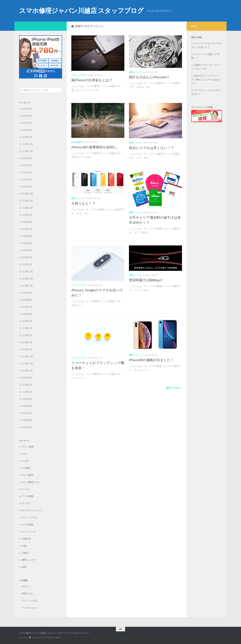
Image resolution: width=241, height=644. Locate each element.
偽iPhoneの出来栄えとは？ (92, 80)
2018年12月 (27, 356)
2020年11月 (27, 201)
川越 (24, 546)
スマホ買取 (28, 525)
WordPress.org (29, 608)
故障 (24, 567)
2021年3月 (27, 180)
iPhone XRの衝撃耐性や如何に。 (96, 147)
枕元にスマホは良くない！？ (152, 148)
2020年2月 (27, 264)
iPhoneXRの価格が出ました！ (151, 360)
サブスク (26, 503)
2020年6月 (27, 236)
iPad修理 (26, 468)
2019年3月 (27, 335)
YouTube (26, 489)
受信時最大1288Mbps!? (146, 280)
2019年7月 (27, 307)
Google (25, 461)
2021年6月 (27, 158)
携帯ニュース (135, 72)
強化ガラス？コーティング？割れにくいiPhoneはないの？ (206, 79)
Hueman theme (54, 637)
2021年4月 (27, 172)
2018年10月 (27, 371)
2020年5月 (27, 243)
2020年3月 (27, 257)
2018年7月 (27, 392)
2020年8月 (27, 222)
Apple (24, 454)
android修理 (28, 447)
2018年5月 (27, 406)
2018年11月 (27, 364)
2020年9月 (27, 215)
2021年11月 (27, 151)
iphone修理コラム (31, 482)
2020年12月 (27, 194)
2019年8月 (27, 300)
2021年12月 (27, 144)
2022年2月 (27, 130)
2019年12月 (27, 272)
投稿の (27, 593)
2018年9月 (27, 378)
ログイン (26, 586)
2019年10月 (27, 286)
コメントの (30, 601)
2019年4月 (27, 328)
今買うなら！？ (83, 203)
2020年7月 (27, 229)
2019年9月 (27, 293)
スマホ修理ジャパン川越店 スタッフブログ (81, 11)
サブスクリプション (32, 510)
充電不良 (26, 539)
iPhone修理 (77, 142)
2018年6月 (27, 399)
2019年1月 (27, 349)
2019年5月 (27, 321)
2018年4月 (27, 413)
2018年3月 (27, 420)
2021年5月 (27, 165)
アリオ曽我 (28, 496)
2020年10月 (27, 208)
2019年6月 (27, 314)
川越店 (25, 553)
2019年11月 (27, 279)
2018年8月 (27, 385)
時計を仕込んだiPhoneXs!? (149, 77)
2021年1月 (27, 187)
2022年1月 (27, 137)
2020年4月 (27, 250)
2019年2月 (27, 342)
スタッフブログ (79, 75)
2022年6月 (27, 109)
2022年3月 (27, 123)
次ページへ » (174, 388)
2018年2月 (27, 427)
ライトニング (29, 532)
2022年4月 (27, 116)
